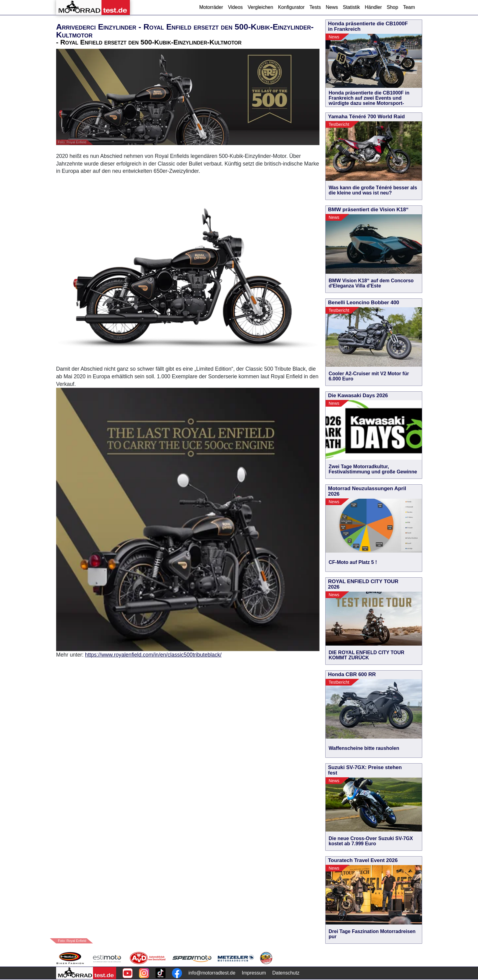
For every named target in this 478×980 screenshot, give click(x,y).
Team (409, 7)
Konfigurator (291, 7)
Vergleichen (260, 7)
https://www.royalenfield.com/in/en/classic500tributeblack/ (153, 655)
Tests (315, 7)
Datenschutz (286, 973)
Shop (392, 7)
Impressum (254, 973)
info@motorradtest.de (212, 973)
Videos (235, 7)
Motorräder (211, 7)
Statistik (351, 7)
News (332, 7)
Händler (373, 7)
